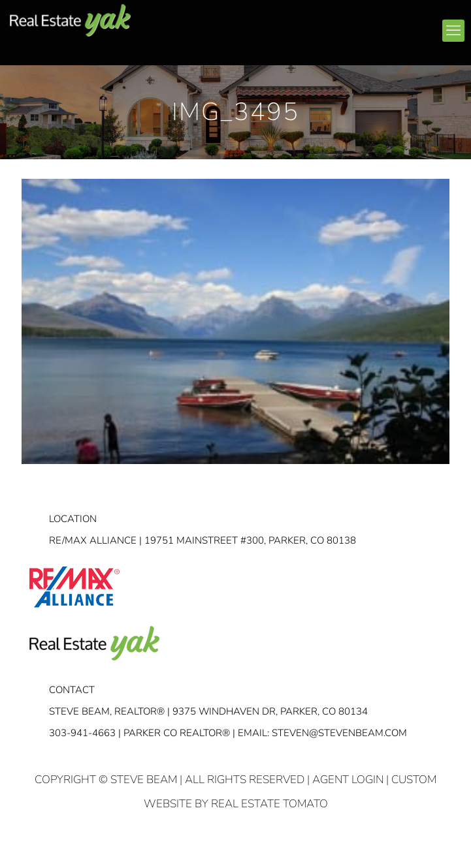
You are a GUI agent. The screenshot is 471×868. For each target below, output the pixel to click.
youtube (326, 25)
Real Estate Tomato (269, 804)
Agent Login (348, 780)
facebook (276, 25)
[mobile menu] (453, 31)
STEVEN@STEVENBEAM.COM (339, 733)
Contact (72, 690)
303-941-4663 (82, 733)
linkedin (301, 25)
